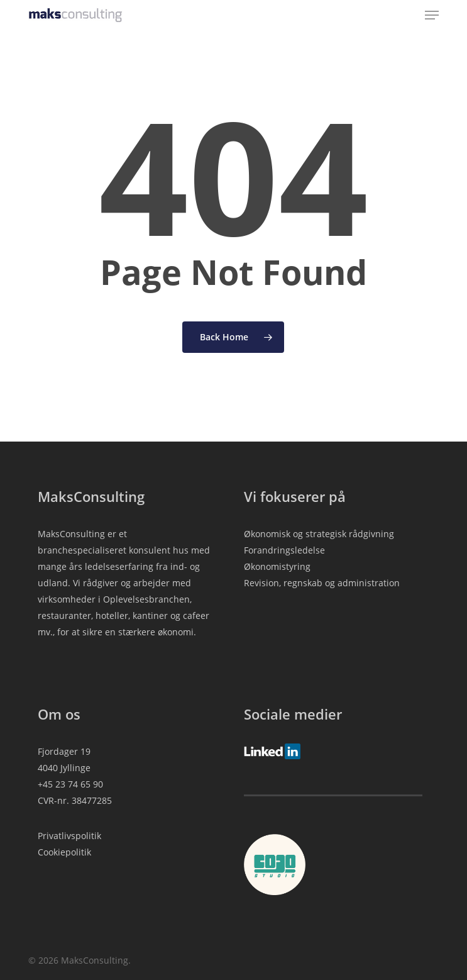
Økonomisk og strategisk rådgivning (319, 534)
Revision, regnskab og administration (322, 583)
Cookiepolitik (64, 852)
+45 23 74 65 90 (70, 784)
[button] (432, 15)
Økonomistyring (277, 566)
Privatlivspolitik (69, 836)
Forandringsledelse (284, 550)
